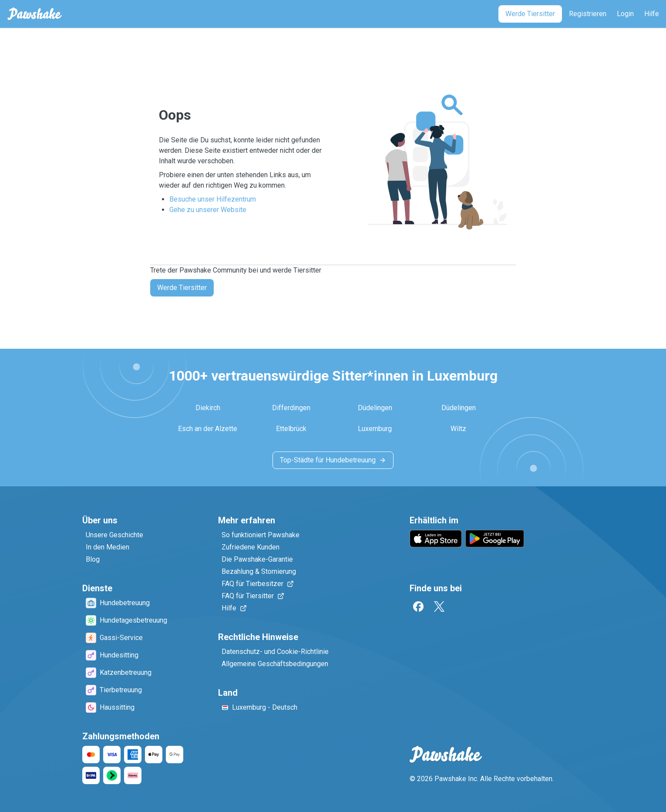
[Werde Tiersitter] (530, 14)
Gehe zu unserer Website (208, 210)
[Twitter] (439, 606)
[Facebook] (418, 606)
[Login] (625, 14)
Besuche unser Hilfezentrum (213, 199)
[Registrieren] (588, 14)
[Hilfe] (652, 14)
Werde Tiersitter (182, 288)
